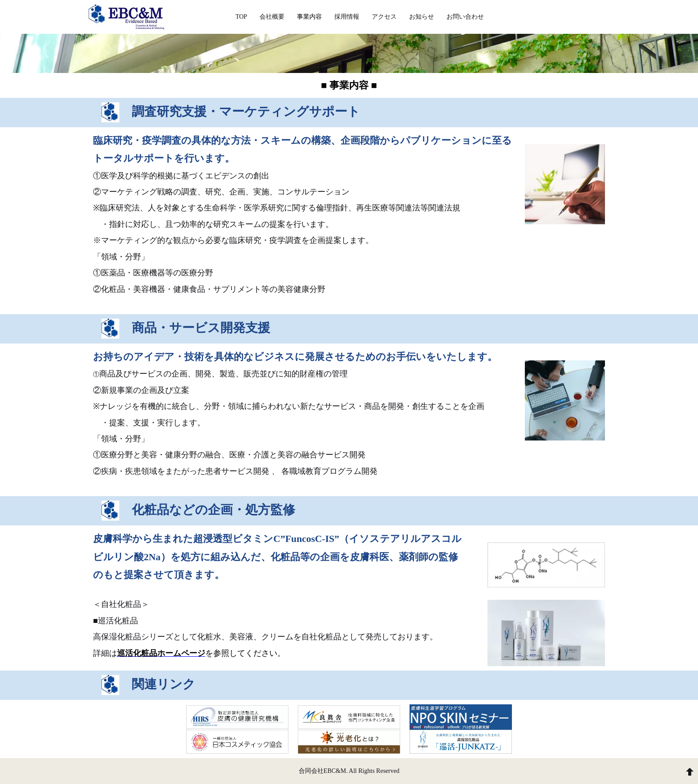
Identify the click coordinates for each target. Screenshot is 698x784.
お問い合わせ (465, 17)
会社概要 (272, 17)
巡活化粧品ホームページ (161, 653)
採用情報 (347, 17)
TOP (241, 17)
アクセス (384, 17)
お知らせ (422, 17)
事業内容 (309, 17)
